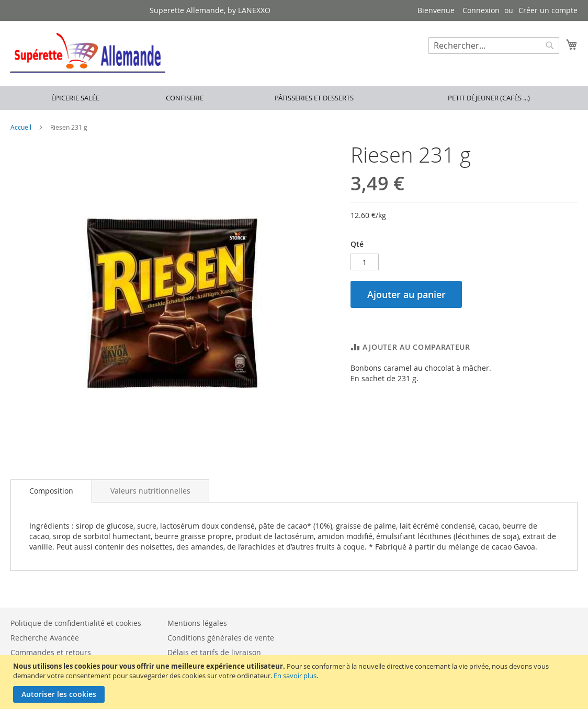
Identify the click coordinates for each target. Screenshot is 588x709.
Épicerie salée (75, 98)
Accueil (21, 127)
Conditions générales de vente (221, 638)
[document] (295, 682)
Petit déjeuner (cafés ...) (489, 98)
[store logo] (88, 53)
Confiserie (185, 98)
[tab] (51, 491)
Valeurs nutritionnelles (150, 491)
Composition (51, 491)
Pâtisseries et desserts (314, 98)
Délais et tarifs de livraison (214, 652)
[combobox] (494, 45)
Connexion (481, 10)
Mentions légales (197, 623)
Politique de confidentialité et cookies (76, 623)
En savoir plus (295, 676)
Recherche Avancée (45, 638)
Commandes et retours (51, 652)
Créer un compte (548, 10)
